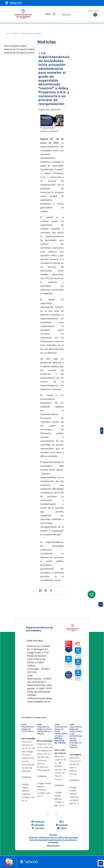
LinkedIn (63, 825)
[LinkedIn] (46, 591)
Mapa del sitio (53, 846)
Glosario (53, 835)
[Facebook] (40, 591)
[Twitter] (51, 591)
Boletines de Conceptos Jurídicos (19, 53)
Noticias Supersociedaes (16, 46)
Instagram (39, 825)
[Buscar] (77, 15)
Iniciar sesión (93, 11)
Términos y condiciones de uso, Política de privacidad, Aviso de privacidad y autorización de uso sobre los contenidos (53, 840)
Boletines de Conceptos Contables (20, 49)
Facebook (39, 822)
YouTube (39, 828)
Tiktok (63, 828)
